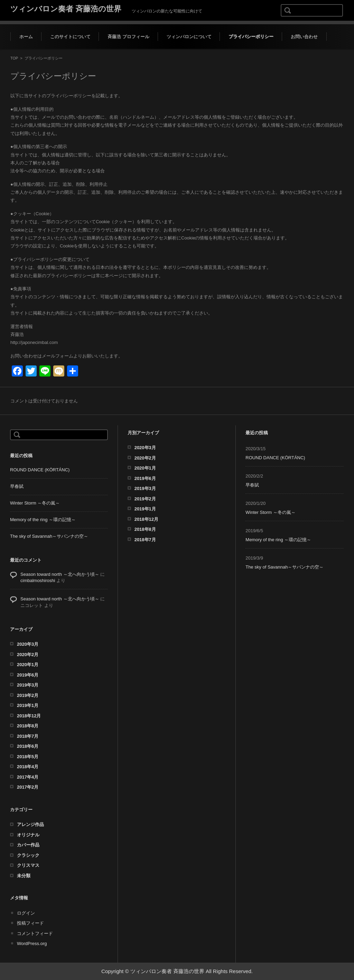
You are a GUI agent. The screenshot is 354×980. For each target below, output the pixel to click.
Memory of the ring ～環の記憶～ (43, 520)
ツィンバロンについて (189, 37)
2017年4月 (28, 777)
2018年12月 (29, 716)
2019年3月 (28, 685)
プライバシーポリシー (251, 37)
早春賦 (17, 486)
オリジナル (28, 835)
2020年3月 (28, 644)
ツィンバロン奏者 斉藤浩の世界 (66, 9)
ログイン (26, 913)
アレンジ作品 (30, 824)
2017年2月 (28, 787)
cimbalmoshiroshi (38, 580)
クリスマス (28, 865)
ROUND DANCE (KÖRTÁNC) (40, 470)
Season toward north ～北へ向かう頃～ (60, 574)
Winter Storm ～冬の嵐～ (35, 503)
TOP (14, 58)
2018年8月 (28, 726)
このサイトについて (70, 37)
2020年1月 (28, 665)
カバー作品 (28, 845)
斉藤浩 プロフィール (128, 37)
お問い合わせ (304, 37)
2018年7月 (28, 736)
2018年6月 (28, 746)
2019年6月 (28, 675)
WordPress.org (32, 943)
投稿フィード (30, 923)
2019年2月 (28, 695)
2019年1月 (28, 705)
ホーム (26, 37)
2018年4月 (28, 767)
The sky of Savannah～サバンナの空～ (52, 536)
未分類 (24, 876)
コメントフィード (35, 933)
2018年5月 (28, 757)
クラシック (28, 855)
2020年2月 (28, 655)
